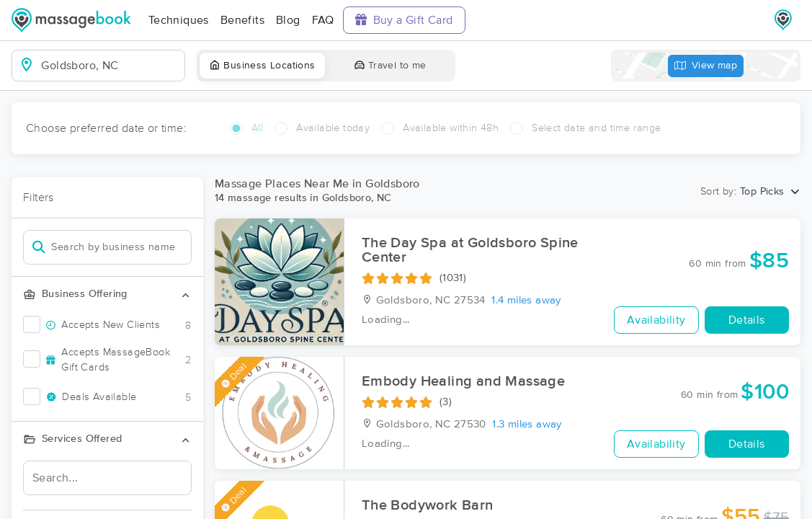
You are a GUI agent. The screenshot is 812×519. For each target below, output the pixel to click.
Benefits (242, 20)
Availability (656, 320)
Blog (288, 20)
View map (706, 66)
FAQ (323, 20)
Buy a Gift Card (404, 20)
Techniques (179, 20)
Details (747, 320)
